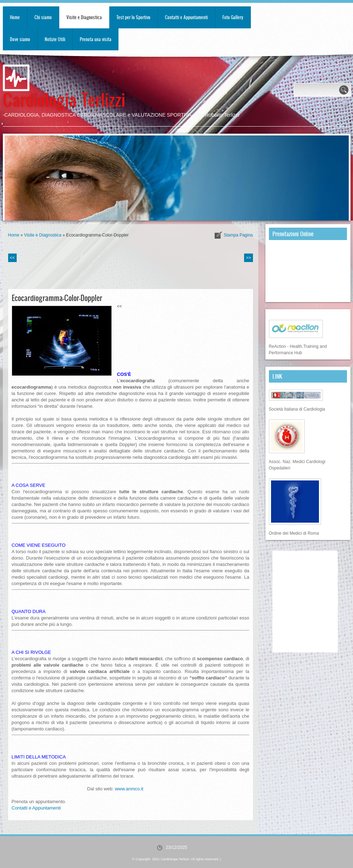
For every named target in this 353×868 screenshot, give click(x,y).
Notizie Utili (55, 39)
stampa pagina (238, 235)
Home (15, 17)
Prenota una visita (96, 39)
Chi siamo (43, 17)
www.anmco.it (129, 789)
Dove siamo (20, 39)
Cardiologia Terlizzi (64, 99)
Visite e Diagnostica (84, 17)
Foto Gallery (233, 17)
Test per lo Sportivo (133, 17)
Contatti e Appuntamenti (186, 17)
